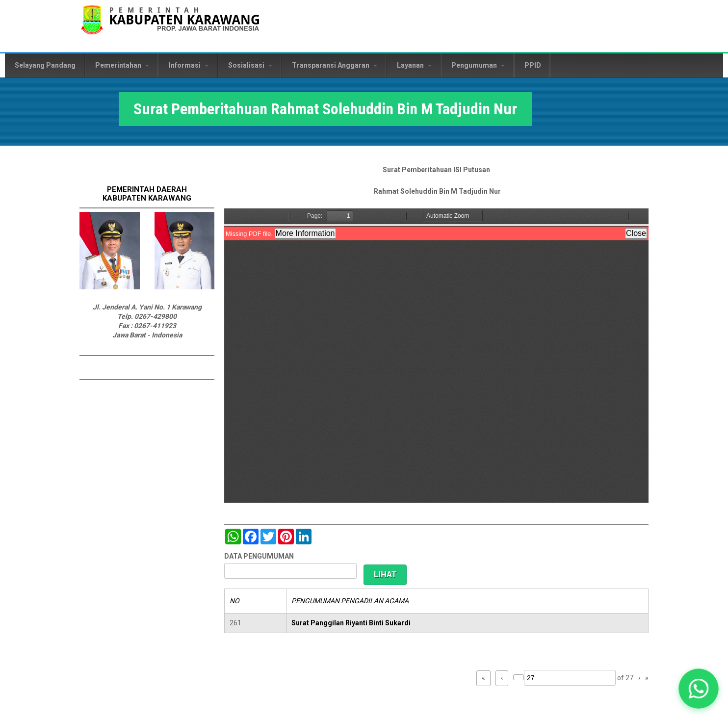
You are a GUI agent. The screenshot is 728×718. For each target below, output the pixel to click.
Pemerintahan (122, 65)
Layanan (414, 65)
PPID (533, 65)
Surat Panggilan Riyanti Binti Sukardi (351, 623)
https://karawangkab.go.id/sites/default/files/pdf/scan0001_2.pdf (436, 356)
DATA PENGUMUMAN (259, 556)
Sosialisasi (250, 65)
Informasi (189, 65)
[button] (699, 689)
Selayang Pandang (45, 65)
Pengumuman (478, 65)
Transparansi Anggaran (335, 65)
